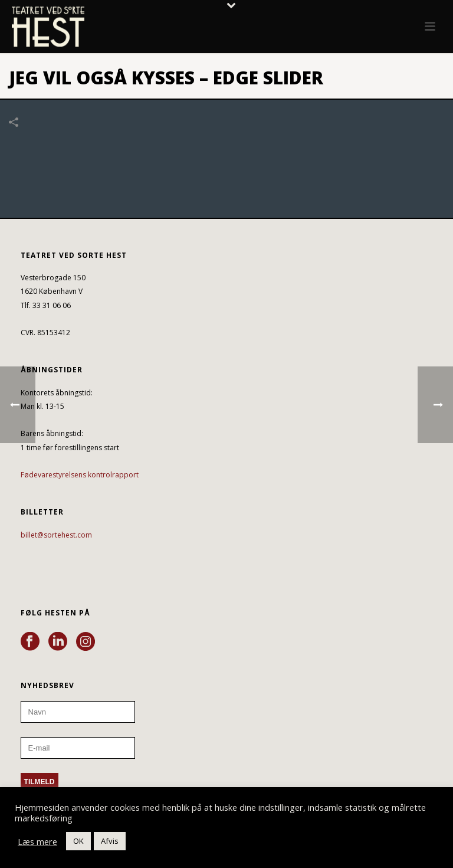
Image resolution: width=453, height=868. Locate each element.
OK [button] (78, 841)
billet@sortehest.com (56, 535)
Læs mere (37, 841)
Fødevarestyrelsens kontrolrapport (80, 475)
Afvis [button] (110, 841)
